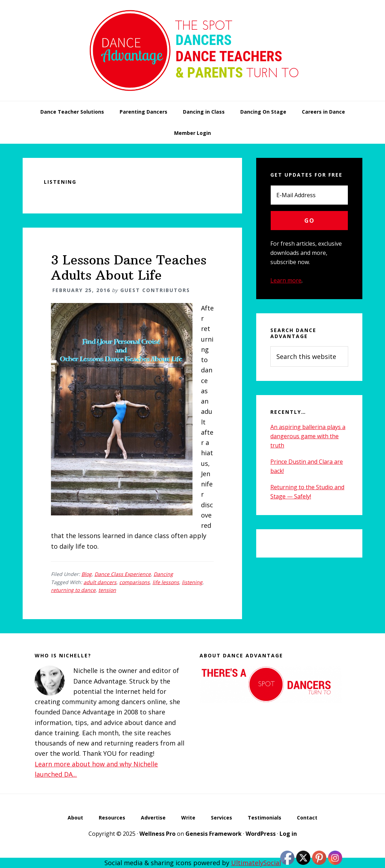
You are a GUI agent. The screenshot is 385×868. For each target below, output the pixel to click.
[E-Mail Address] (309, 195)
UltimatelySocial (256, 863)
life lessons (166, 582)
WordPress (261, 834)
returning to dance (73, 590)
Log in (288, 834)
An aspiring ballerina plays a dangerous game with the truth (308, 436)
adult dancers (100, 582)
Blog (87, 574)
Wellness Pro (157, 834)
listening (192, 582)
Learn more (286, 280)
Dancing (163, 574)
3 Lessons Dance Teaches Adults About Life (129, 268)
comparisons (134, 582)
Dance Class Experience (123, 574)
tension (107, 590)
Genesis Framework (214, 834)
